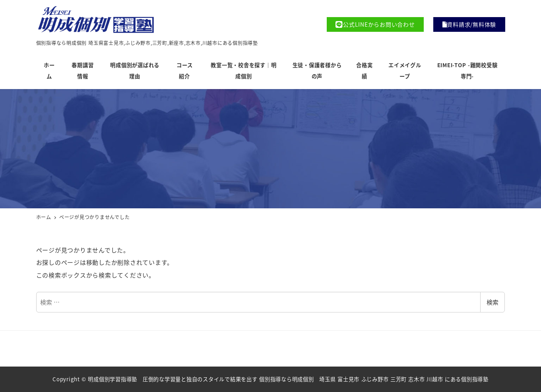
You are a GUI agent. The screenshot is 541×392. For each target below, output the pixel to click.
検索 (493, 302)
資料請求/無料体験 (469, 24)
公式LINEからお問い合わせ (375, 24)
